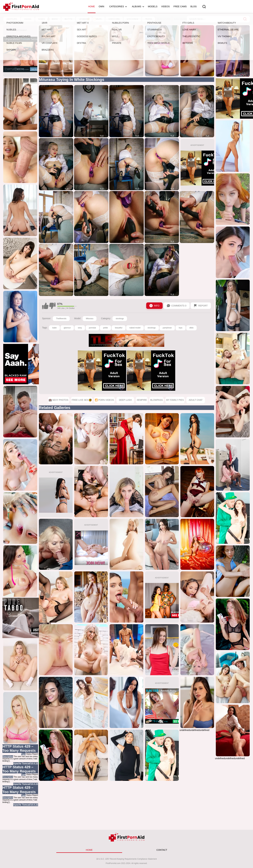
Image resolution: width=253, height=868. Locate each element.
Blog (194, 6)
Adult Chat (196, 400)
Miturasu (90, 319)
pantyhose (167, 328)
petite (105, 328)
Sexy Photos (57, 19)
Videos (165, 6)
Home (91, 6)
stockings (120, 319)
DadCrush (180, 19)
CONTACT (162, 850)
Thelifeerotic (61, 319)
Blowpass (157, 400)
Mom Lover (164, 19)
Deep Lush (125, 400)
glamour (67, 328)
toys (181, 328)
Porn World (198, 19)
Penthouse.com (143, 19)
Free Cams (180, 6)
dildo (191, 328)
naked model (135, 328)
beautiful (119, 328)
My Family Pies (175, 400)
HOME (89, 850)
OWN (101, 6)
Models (153, 6)
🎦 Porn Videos (103, 19)
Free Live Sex (80, 19)
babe (54, 328)
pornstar (92, 328)
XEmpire (142, 400)
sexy (80, 328)
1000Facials (123, 19)
